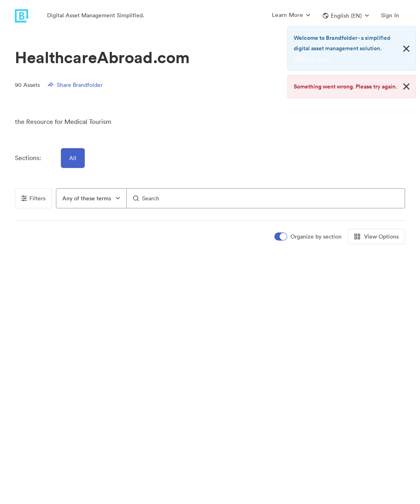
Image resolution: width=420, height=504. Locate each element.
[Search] (266, 198)
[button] (346, 16)
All (73, 158)
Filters (33, 198)
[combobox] (91, 198)
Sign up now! (312, 59)
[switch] (309, 237)
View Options (377, 237)
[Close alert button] (406, 49)
